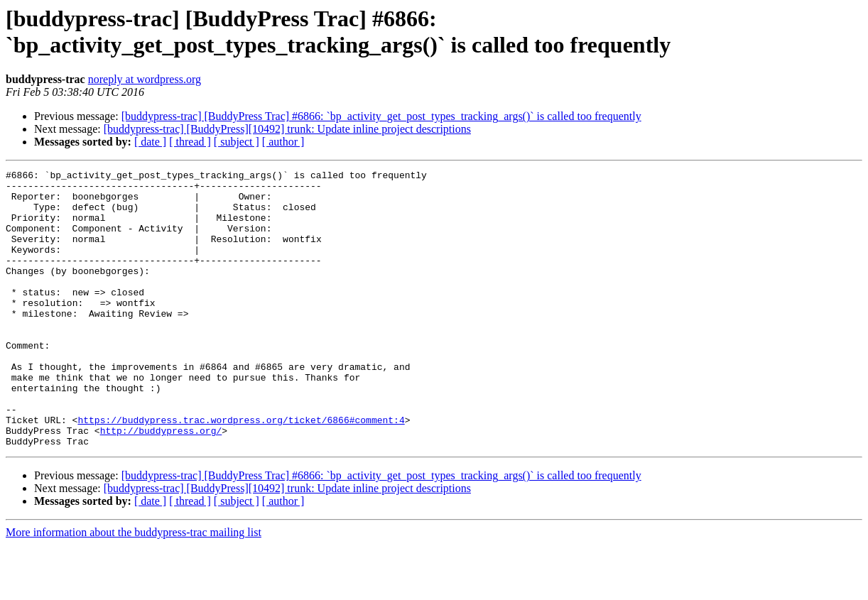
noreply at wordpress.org (145, 79)
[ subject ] (237, 142)
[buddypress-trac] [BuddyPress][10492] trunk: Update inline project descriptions (287, 129)
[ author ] (283, 142)
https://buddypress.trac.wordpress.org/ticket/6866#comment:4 (241, 471)
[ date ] (150, 142)
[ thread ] (190, 142)
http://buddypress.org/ (161, 484)
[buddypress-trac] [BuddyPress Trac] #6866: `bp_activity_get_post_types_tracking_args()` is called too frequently (381, 116)
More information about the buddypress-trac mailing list (134, 588)
